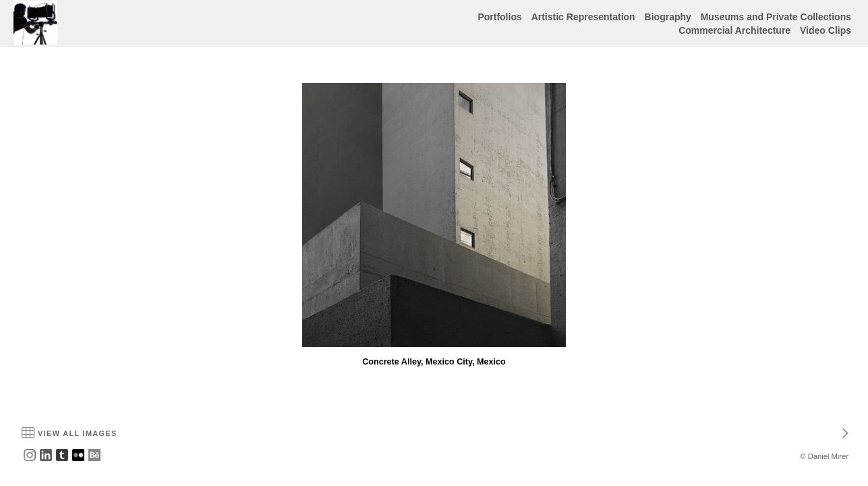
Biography (668, 17)
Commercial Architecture (734, 30)
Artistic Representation (583, 17)
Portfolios (499, 17)
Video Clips (826, 30)
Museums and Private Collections (776, 17)
